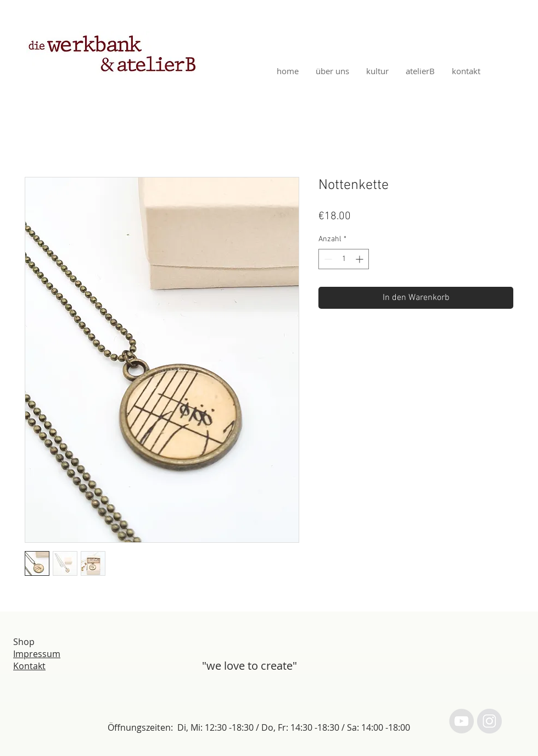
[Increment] (360, 259)
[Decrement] (327, 259)
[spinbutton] (344, 259)
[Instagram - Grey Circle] (489, 721)
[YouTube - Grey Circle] (461, 721)
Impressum (37, 654)
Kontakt (29, 666)
